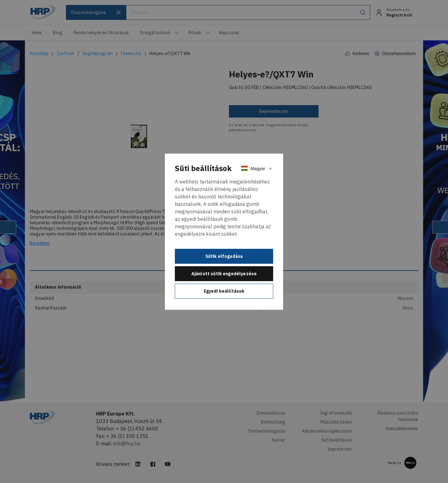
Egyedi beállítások (224, 291)
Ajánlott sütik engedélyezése (224, 274)
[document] (224, 232)
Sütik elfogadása (224, 256)
